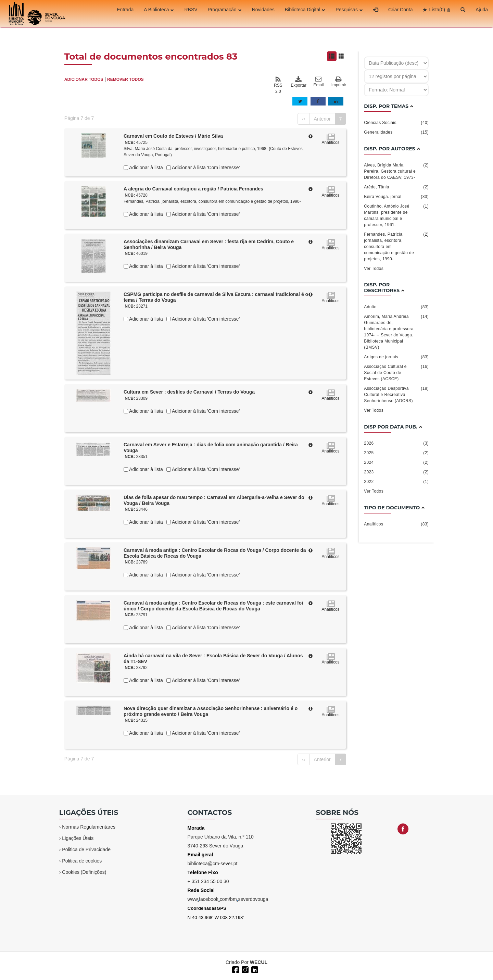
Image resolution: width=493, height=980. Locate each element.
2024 (396, 462)
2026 (396, 443)
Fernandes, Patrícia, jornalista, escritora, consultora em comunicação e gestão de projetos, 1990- (212, 201)
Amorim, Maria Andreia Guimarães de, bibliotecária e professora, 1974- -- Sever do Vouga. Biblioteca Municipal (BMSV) (396, 332)
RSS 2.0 (278, 85)
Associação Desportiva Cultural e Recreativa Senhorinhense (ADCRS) (396, 394)
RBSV (191, 13)
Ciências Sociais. (396, 123)
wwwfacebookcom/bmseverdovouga (228, 899)
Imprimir (339, 82)
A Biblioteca (159, 13)
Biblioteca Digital (305, 13)
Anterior (322, 119)
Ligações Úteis (78, 838)
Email (318, 82)
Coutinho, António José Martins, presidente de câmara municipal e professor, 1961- (396, 215)
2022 (396, 482)
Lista (437, 13)
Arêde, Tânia (396, 187)
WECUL (259, 962)
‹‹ (304, 119)
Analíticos (396, 524)
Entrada (125, 13)
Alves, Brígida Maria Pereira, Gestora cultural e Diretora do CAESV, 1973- (396, 171)
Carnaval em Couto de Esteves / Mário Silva (173, 136)
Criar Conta (401, 13)
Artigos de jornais (396, 357)
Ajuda (482, 13)
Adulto (396, 307)
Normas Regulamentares (89, 827)
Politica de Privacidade (86, 849)
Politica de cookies (82, 861)
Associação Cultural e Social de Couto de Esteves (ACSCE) (396, 372)
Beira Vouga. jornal (396, 197)
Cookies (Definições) (84, 872)
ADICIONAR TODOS (84, 79)
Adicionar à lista (146, 168)
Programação (225, 13)
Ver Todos (374, 269)
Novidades (263, 13)
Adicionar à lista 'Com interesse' (205, 168)
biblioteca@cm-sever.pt (213, 864)
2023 (396, 472)
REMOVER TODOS (125, 79)
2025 (396, 453)
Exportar (298, 82)
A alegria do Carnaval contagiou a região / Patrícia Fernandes (193, 189)
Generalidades (396, 132)
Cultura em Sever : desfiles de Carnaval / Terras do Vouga (189, 392)
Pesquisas (349, 13)
